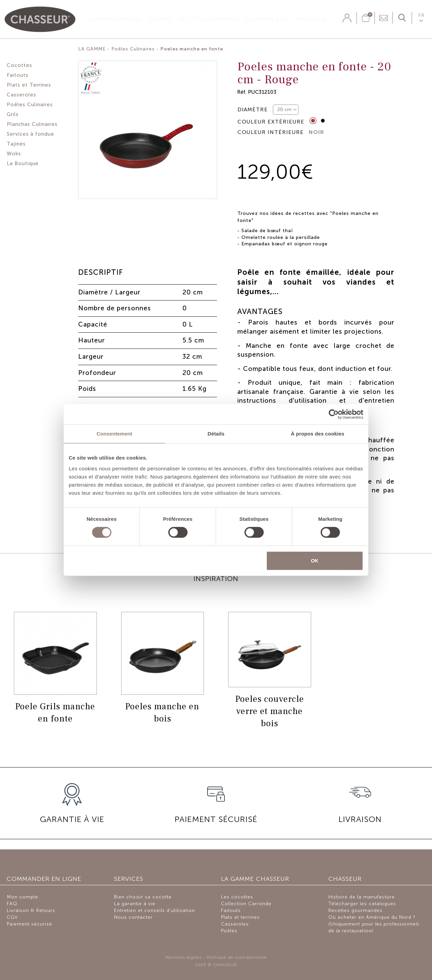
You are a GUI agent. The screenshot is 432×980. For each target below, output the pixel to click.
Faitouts (18, 75)
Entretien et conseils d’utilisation (155, 910)
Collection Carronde (246, 904)
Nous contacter (133, 917)
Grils (13, 114)
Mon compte (23, 897)
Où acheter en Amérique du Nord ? (374, 924)
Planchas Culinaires (32, 124)
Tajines (16, 144)
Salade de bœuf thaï (267, 231)
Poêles (229, 931)
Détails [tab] (216, 434)
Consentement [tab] (114, 434)
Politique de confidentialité (237, 957)
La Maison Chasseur (115, 19)
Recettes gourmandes (209, 19)
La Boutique (310, 19)
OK (315, 561)
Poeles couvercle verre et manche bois (270, 711)
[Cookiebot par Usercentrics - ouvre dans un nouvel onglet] (334, 414)
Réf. (242, 92)
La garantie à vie (266, 19)
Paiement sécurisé (29, 924)
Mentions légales (183, 957)
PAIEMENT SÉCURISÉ (216, 819)
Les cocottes (237, 897)
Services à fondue (30, 134)
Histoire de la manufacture (362, 897)
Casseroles (21, 95)
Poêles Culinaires (30, 105)
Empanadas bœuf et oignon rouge (285, 244)
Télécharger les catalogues (362, 904)
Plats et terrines (240, 917)
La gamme (160, 19)
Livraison (360, 819)
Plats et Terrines (29, 85)
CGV (12, 917)
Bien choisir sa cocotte (143, 897)
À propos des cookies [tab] (318, 434)
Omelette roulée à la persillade (281, 237)
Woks (14, 154)
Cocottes (19, 65)
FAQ (12, 904)
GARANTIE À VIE (72, 819)
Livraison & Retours (31, 910)
